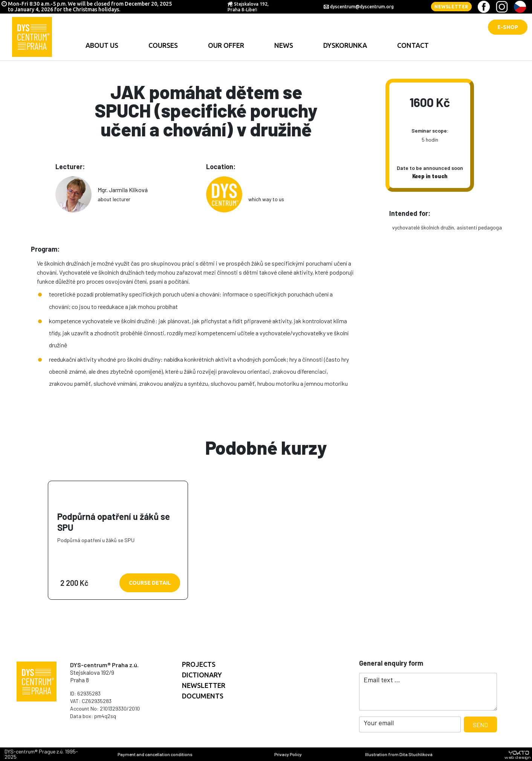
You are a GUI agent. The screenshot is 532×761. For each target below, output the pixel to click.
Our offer (226, 45)
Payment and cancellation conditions (155, 754)
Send (480, 725)
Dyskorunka (345, 45)
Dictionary (202, 675)
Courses (163, 45)
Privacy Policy (288, 754)
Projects (199, 664)
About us (102, 45)
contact (413, 45)
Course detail (150, 583)
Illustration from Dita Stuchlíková (399, 754)
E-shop (508, 27)
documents (203, 696)
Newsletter (451, 7)
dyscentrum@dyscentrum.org (362, 7)
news (284, 45)
